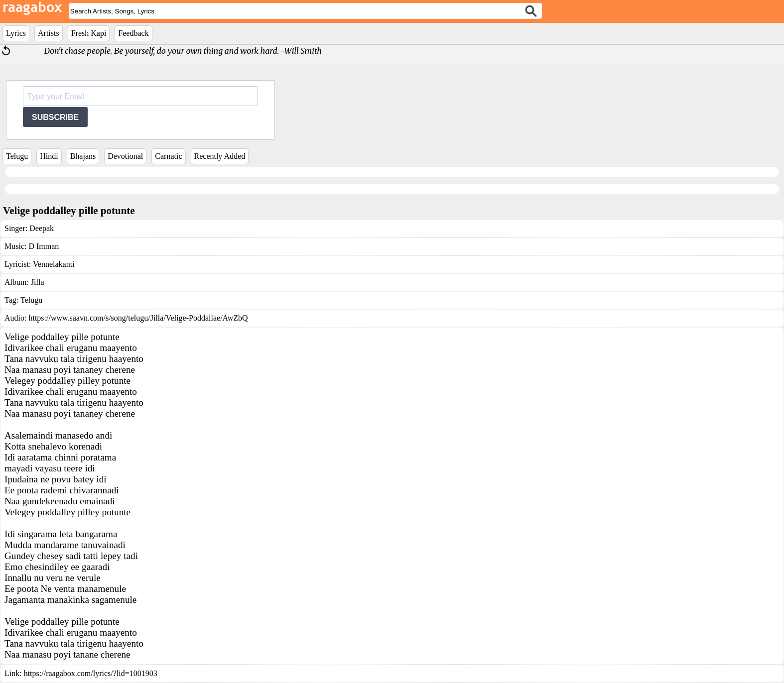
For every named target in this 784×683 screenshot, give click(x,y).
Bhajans (83, 156)
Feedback (133, 33)
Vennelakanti (54, 264)
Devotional (125, 156)
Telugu (17, 156)
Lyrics (16, 33)
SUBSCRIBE (55, 117)
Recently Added (220, 156)
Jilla (38, 282)
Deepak (42, 228)
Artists (49, 33)
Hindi (49, 156)
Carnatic (168, 156)
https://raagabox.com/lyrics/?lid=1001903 (91, 673)
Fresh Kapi (89, 33)
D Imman (44, 246)
